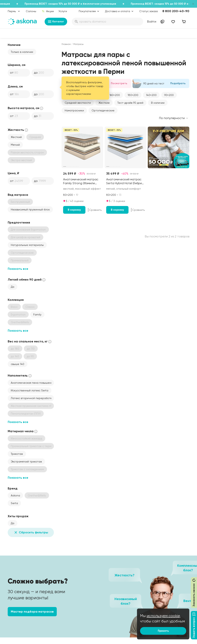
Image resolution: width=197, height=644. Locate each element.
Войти (152, 21)
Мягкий (15, 145)
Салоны (31, 11)
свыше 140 (18, 364)
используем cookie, (164, 616)
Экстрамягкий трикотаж (26, 462)
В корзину (74, 210)
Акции (48, 11)
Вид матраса (18, 195)
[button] (115, 95)
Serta (14, 503)
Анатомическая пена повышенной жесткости (32, 383)
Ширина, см (17, 65)
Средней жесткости (78, 103)
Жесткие (104, 103)
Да (13, 287)
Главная (66, 44)
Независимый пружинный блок (30, 209)
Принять (163, 631)
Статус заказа (149, 11)
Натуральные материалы (27, 245)
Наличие (14, 45)
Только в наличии (22, 52)
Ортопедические (103, 110)
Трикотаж (17, 454)
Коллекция (16, 300)
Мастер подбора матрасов (32, 612)
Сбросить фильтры (31, 532)
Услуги (63, 11)
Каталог (56, 22)
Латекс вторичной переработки (32, 398)
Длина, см (15, 86)
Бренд (13, 488)
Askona (15, 495)
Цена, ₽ (13, 173)
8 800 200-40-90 (176, 11)
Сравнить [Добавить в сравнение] (95, 210)
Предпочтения (19, 222)
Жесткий (16, 137)
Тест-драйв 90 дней (130, 103)
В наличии (158, 103)
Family (37, 314)
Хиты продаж (18, 516)
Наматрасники (74, 110)
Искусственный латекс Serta (30, 390)
